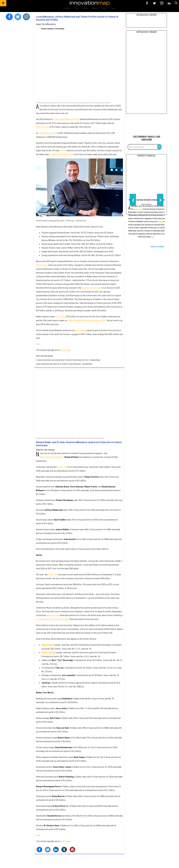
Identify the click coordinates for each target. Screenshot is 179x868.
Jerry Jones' (61, 316)
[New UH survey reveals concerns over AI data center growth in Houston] (146, 178)
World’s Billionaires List (66, 119)
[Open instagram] (162, 3)
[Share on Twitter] (48, 850)
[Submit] (176, 3)
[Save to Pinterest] (72, 850)
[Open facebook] (147, 3)
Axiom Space (42, 265)
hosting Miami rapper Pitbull (62, 154)
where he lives (53, 615)
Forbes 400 (62, 467)
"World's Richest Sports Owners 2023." (87, 320)
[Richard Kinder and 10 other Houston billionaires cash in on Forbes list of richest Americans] (79, 403)
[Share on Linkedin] (56, 850)
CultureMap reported (47, 133)
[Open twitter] (154, 3)
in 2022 (63, 150)
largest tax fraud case (91, 288)
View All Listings (157, 247)
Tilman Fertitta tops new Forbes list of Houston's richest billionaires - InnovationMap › (65, 364)
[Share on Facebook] (39, 850)
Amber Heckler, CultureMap (53, 29)
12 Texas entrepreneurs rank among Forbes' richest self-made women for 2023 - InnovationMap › (68, 360)
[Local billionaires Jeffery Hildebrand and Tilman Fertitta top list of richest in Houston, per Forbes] (79, 68)
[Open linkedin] (169, 3)
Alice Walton (81, 330)
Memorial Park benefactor (51, 457)
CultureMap (65, 350)
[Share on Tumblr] (64, 850)
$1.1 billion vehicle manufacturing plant (52, 619)
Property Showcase (146, 156)
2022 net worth (42, 127)
